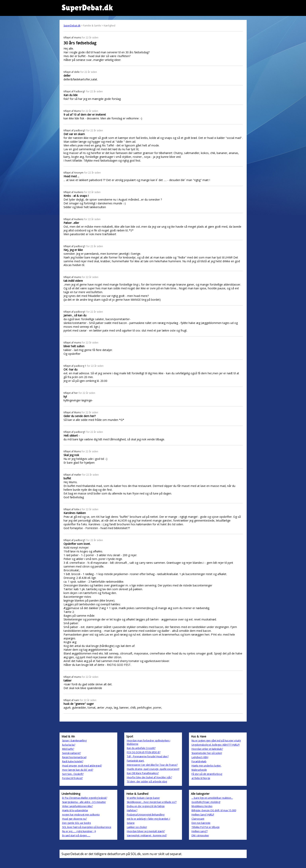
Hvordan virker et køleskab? (207, 749)
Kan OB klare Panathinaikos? (143, 773)
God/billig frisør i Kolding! (206, 802)
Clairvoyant (198, 819)
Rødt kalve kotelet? (73, 761)
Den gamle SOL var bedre (77, 823)
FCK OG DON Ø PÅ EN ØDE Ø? (144, 752)
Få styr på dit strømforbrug (207, 774)
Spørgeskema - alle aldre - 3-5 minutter (84, 802)
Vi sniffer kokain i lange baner (143, 798)
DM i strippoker (200, 835)
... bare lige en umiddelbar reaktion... (212, 798)
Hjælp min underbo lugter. (206, 766)
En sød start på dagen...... (76, 835)
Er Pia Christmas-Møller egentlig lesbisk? (85, 798)
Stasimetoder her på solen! (207, 753)
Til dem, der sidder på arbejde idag (147, 782)
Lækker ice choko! (137, 827)
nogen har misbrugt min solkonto (81, 815)
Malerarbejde (199, 770)
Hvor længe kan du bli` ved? (78, 770)
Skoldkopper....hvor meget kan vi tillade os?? (152, 802)
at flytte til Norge (201, 778)
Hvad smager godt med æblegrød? (82, 766)
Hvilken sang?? (200, 831)
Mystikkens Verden (202, 806)
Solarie (131, 823)
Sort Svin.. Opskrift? (73, 774)
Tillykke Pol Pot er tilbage (206, 827)
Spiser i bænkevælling (74, 741)
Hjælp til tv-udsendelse (75, 810)
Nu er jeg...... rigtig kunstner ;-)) (79, 831)
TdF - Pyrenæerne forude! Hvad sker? (148, 756)
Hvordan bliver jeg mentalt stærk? (146, 831)
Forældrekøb (199, 761)
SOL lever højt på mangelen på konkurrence (87, 827)
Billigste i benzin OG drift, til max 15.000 (214, 810)
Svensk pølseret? (71, 753)
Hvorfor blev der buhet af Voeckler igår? (149, 777)
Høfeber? (132, 810)
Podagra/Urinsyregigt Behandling (146, 815)
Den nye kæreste (201, 823)
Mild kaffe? (68, 749)
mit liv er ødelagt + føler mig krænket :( (149, 819)
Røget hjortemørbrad (74, 757)
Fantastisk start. (136, 761)
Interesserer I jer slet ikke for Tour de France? (152, 765)
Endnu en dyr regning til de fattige (146, 806)
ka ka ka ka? (69, 745)
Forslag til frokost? (72, 778)
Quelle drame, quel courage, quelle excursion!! (153, 769)
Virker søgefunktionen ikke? (77, 806)
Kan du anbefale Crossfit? (141, 748)
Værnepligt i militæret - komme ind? (147, 835)
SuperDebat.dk (72, 26)
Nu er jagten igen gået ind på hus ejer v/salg (216, 741)
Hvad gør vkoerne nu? (74, 819)
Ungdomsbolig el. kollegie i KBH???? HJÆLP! (216, 745)
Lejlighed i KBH (200, 757)
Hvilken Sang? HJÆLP (203, 815)
